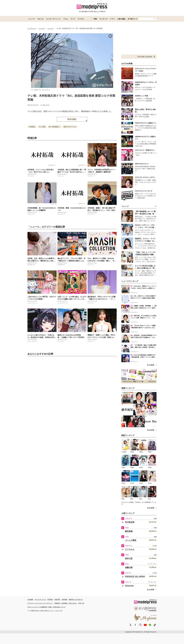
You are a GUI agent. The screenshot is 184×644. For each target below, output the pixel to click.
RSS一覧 (81, 603)
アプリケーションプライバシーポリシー (40, 603)
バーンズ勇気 (131, 540)
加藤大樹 (129, 567)
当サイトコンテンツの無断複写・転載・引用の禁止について (46, 607)
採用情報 (64, 599)
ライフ (73, 19)
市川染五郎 (130, 522)
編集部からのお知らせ (76, 599)
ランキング (103, 19)
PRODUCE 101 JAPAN (135, 576)
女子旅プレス (133, 19)
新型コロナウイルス (70, 127)
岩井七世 (129, 558)
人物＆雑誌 (121, 19)
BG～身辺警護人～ (55, 127)
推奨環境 (57, 599)
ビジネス (81, 19)
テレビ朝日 (42, 127)
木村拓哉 (32, 127)
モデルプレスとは (40, 599)
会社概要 (30, 599)
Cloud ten (129, 586)
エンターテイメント (53, 19)
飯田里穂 (129, 531)
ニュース (31, 19)
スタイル (40, 19)
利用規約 (50, 599)
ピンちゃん (130, 549)
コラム (66, 19)
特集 (95, 19)
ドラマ (112, 19)
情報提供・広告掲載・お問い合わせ (66, 603)
